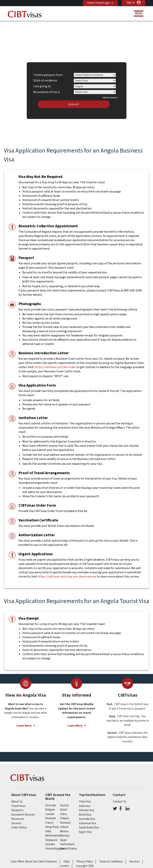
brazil (63, 808)
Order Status (19, 826)
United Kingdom (55, 847)
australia (51, 804)
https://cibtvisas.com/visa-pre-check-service (67, 575)
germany (65, 821)
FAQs (67, 860)
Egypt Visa (85, 830)
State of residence (45, 79)
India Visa (84, 804)
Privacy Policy (85, 860)
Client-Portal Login (98, 3)
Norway (65, 834)
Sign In (131, 3)
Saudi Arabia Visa (89, 826)
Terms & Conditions (111, 860)
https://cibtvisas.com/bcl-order (55, 366)
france (49, 821)
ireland (64, 825)
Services (16, 822)
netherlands (53, 834)
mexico (64, 830)
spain (63, 838)
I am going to (42, 85)
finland (64, 817)
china (63, 812)
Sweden (50, 843)
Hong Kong (52, 825)
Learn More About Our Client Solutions (34, 860)
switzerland (67, 843)
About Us (17, 800)
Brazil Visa (85, 813)
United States (69, 847)
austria (64, 804)
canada (50, 812)
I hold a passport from (48, 73)
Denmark (51, 817)
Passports (17, 809)
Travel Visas (18, 804)
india (48, 830)
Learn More (24, 724)
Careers (64, 864)
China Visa (85, 800)
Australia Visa (87, 817)
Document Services (23, 813)
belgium (50, 808)
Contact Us (120, 800)
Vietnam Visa (87, 809)
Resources (18, 817)
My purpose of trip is (47, 90)
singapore (51, 838)
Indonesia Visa (87, 822)
